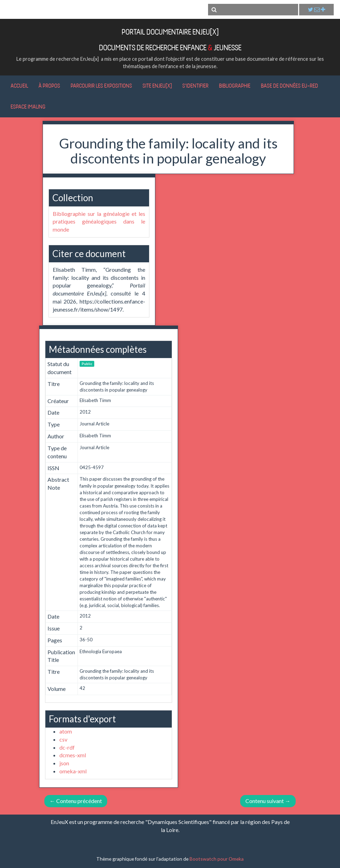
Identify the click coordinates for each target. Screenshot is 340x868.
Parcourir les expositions (101, 86)
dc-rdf (67, 747)
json (64, 763)
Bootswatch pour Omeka (217, 859)
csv (63, 739)
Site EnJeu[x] (157, 86)
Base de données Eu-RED (289, 86)
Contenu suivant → (268, 801)
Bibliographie (235, 86)
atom (66, 731)
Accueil (19, 86)
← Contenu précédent (76, 801)
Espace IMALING (28, 107)
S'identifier (195, 86)
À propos (49, 86)
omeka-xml (73, 771)
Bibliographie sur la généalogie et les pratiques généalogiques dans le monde (99, 222)
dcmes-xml (73, 755)
